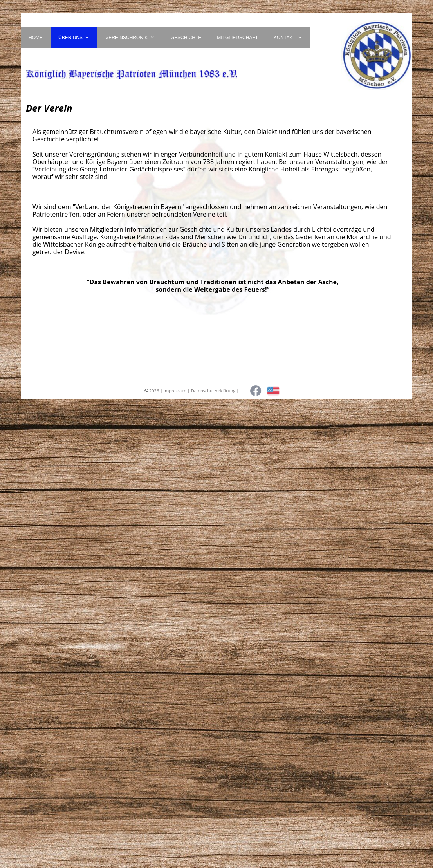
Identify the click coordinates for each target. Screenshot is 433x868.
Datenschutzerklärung (213, 391)
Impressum (175, 391)
